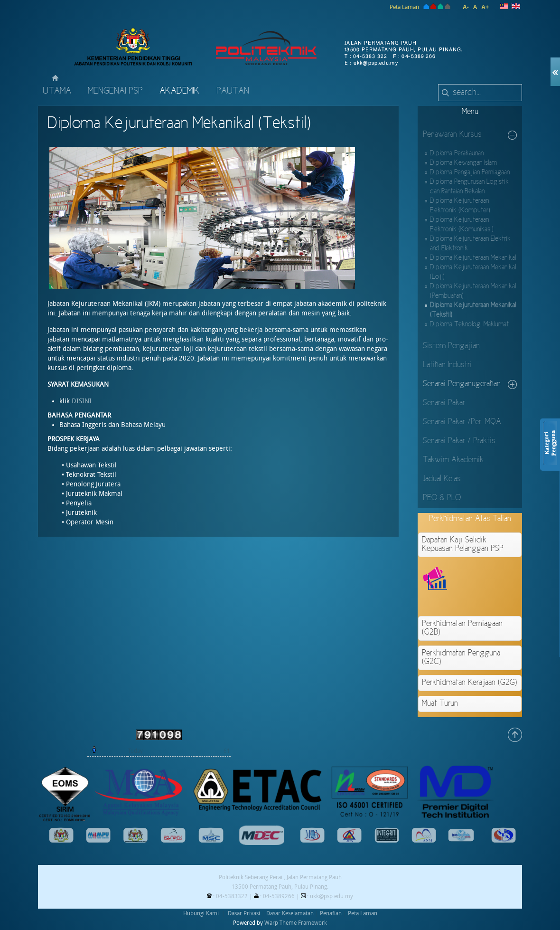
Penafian (331, 913)
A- (466, 7)
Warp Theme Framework (296, 923)
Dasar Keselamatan (290, 913)
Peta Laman (404, 7)
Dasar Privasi (244, 913)
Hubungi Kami (201, 913)
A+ (485, 7)
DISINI (83, 401)
